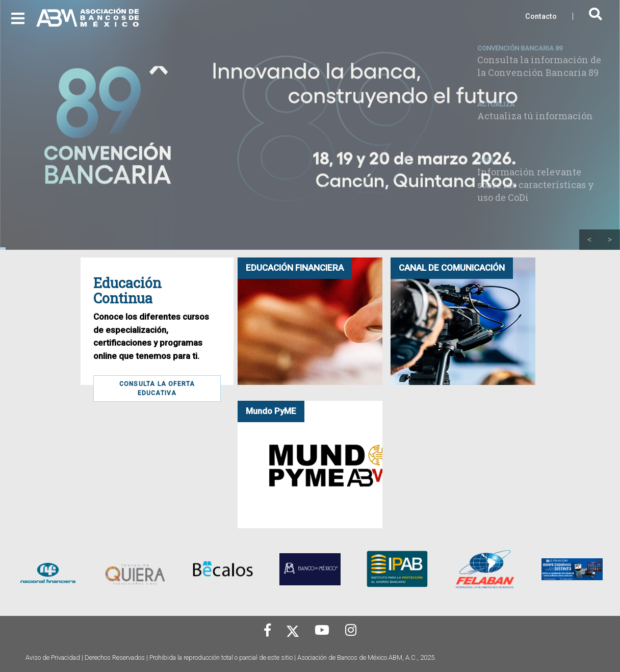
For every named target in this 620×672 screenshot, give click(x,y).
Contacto (541, 17)
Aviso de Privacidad (53, 657)
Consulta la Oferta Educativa (157, 389)
